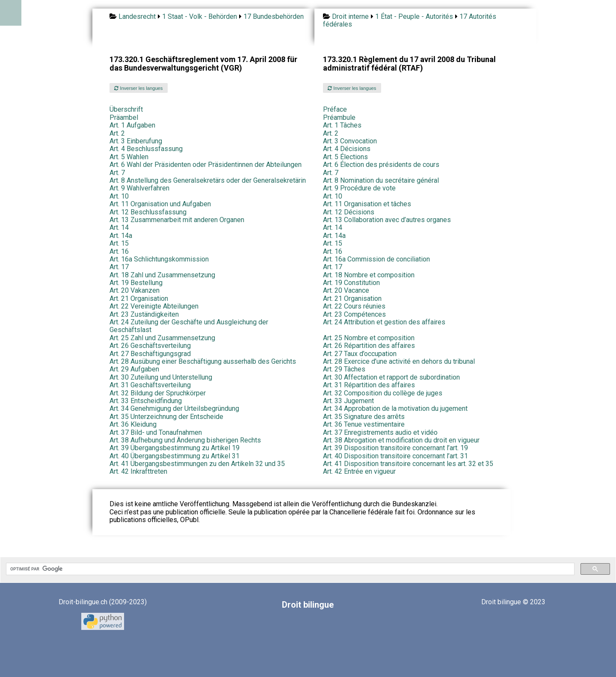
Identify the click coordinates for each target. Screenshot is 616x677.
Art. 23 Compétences (354, 314)
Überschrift (126, 109)
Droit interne (350, 16)
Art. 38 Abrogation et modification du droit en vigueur (401, 440)
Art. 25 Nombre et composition (369, 338)
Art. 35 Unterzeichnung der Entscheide (166, 417)
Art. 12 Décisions (349, 212)
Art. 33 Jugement (348, 401)
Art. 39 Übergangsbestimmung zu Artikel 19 (175, 448)
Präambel (124, 117)
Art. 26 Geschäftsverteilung (150, 346)
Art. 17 (119, 267)
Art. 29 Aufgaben (134, 369)
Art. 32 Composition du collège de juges (383, 393)
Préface (335, 109)
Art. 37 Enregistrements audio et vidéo (380, 432)
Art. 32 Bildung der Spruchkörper (158, 393)
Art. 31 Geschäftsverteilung (150, 385)
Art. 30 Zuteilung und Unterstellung (161, 377)
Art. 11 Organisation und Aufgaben (160, 204)
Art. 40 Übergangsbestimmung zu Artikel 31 (175, 456)
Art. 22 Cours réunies (354, 306)
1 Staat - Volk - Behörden (200, 16)
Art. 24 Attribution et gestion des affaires (384, 322)
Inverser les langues (138, 88)
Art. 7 (117, 173)
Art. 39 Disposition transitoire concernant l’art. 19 (395, 448)
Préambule (339, 117)
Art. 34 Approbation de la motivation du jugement (395, 408)
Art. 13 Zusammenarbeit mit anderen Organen (177, 220)
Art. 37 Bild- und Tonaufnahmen (156, 432)
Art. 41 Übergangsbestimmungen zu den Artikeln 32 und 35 (197, 464)
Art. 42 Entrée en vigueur (359, 471)
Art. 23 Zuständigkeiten (144, 314)
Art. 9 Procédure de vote (359, 188)
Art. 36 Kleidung (133, 424)
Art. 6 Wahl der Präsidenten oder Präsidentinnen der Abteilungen (206, 165)
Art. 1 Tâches (342, 125)
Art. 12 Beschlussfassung (148, 212)
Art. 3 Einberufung (136, 141)
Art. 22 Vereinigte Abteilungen (154, 306)
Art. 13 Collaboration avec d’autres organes (387, 220)
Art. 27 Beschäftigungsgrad (150, 354)
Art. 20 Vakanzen (135, 290)
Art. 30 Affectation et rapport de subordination (391, 377)
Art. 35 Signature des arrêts (364, 417)
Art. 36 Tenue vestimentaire (364, 424)
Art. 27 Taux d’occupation (360, 354)
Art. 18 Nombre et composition (369, 275)
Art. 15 (119, 243)
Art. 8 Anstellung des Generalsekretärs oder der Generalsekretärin (208, 180)
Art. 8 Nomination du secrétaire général (381, 180)
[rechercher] (289, 569)
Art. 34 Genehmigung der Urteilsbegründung (174, 408)
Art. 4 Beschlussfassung (146, 149)
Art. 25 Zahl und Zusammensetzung (162, 338)
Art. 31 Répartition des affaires (369, 385)
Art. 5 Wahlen (129, 157)
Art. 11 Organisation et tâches (367, 204)
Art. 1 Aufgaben (132, 125)
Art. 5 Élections (345, 157)
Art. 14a (121, 236)
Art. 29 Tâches (344, 369)
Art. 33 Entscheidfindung (146, 401)
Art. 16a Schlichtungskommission (159, 259)
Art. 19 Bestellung (136, 283)
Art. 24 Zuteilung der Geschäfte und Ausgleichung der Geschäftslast (189, 326)
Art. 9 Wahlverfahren (139, 188)
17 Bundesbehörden (274, 16)
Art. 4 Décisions (347, 149)
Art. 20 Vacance (346, 290)
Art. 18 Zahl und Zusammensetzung (162, 275)
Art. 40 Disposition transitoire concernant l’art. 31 (395, 456)
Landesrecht (137, 16)
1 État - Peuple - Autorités (414, 16)
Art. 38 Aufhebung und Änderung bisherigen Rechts (185, 440)
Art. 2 (117, 133)
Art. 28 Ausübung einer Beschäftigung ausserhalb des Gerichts (203, 361)
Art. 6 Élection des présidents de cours (381, 165)
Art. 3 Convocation (350, 141)
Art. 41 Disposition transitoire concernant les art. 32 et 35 (408, 464)
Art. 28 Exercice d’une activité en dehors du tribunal (399, 361)
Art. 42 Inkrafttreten (138, 471)
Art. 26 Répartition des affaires (369, 346)
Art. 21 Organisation (139, 298)
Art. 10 (119, 196)
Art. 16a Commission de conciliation (376, 259)
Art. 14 (119, 227)
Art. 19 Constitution (351, 283)
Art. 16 (119, 251)
